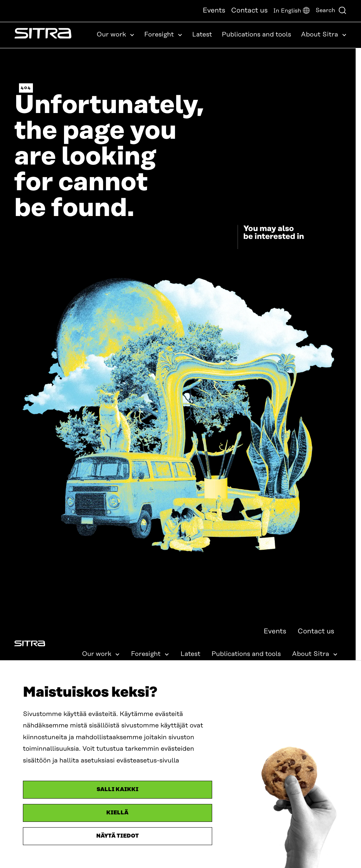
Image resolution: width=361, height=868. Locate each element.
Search (331, 10)
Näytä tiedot (118, 836)
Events (214, 11)
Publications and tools (257, 35)
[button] (292, 11)
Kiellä (117, 813)
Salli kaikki (118, 789)
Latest (202, 35)
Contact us (249, 11)
